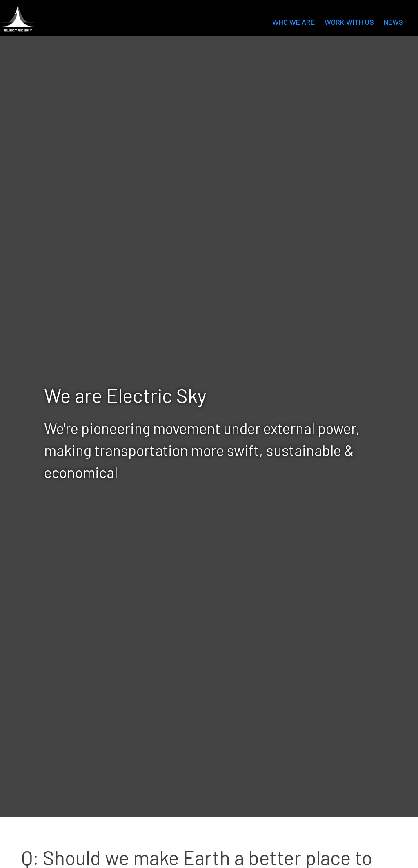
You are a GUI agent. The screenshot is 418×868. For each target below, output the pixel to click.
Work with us (349, 22)
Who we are (293, 22)
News (394, 22)
